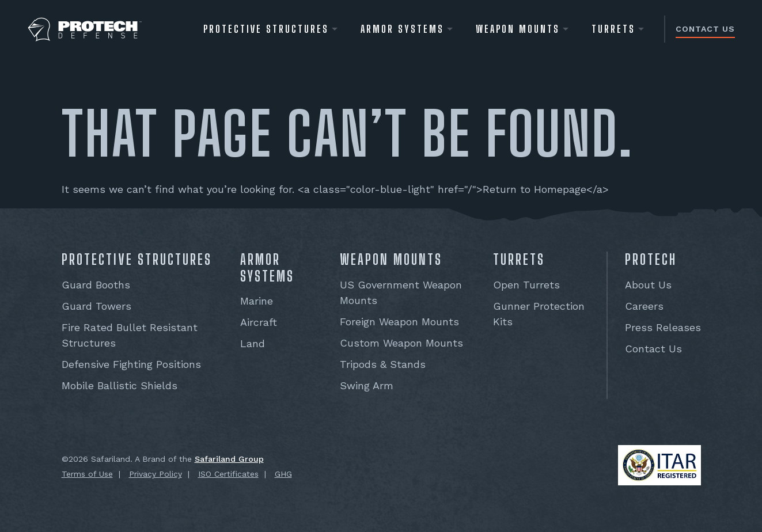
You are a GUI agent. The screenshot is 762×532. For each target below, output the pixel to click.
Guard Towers (96, 306)
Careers (644, 306)
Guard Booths (96, 285)
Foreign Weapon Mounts (399, 322)
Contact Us (705, 29)
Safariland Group (229, 459)
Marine (257, 301)
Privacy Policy (156, 474)
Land (253, 343)
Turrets (613, 29)
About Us (648, 285)
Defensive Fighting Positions (131, 364)
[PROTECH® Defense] (85, 30)
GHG (283, 474)
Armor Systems (402, 29)
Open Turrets (526, 285)
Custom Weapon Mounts (401, 343)
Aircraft (259, 322)
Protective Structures (266, 29)
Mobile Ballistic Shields (120, 385)
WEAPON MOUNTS (518, 29)
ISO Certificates (228, 474)
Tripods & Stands (383, 364)
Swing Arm (367, 385)
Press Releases (663, 327)
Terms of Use (87, 474)
